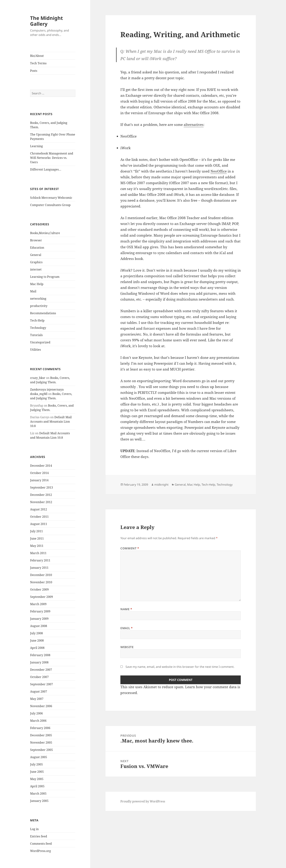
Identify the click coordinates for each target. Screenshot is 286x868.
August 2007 (39, 691)
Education (37, 248)
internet (36, 269)
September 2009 (41, 597)
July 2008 (36, 633)
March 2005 (38, 793)
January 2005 (39, 801)
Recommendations (43, 313)
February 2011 (40, 560)
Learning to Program (45, 277)
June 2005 (37, 772)
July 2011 (36, 531)
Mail (33, 291)
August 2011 (39, 524)
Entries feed (39, 836)
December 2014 (41, 466)
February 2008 (40, 655)
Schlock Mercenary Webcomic (51, 198)
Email (126, 628)
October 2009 (39, 589)
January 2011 (39, 568)
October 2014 (39, 473)
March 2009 (38, 604)
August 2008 (39, 626)
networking (38, 299)
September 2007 (41, 684)
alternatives (194, 125)
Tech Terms (38, 63)
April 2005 (37, 786)
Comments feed (41, 844)
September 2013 (41, 487)
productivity (39, 306)
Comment (130, 548)
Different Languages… (46, 169)
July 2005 (36, 764)
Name (126, 609)
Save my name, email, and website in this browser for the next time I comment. (180, 667)
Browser (36, 240)
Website (127, 647)
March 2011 (38, 553)
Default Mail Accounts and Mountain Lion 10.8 (51, 422)
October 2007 (39, 677)
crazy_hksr (38, 378)
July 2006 (36, 713)
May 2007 (37, 699)
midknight (161, 485)
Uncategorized (40, 342)
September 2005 (41, 750)
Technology (38, 328)
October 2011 (39, 517)
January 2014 (39, 480)
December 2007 (41, 670)
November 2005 (41, 742)
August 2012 (39, 509)
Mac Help (37, 284)
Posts (34, 71)
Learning (36, 146)
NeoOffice (219, 171)
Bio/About (37, 56)
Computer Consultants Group (50, 205)
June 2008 (37, 640)
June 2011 (37, 538)
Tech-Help (37, 320)
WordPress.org (40, 851)
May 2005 (37, 779)
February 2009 (40, 611)
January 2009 (39, 619)
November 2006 (41, 706)
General (36, 255)
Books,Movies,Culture (45, 233)
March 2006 (38, 721)
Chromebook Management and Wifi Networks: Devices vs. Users (52, 158)
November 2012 (41, 502)
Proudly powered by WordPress (143, 801)
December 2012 (41, 495)
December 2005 (41, 735)
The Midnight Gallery (47, 21)
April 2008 (37, 648)
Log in (34, 829)
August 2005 (39, 757)
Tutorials (36, 335)
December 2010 (41, 575)
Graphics (36, 262)
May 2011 (37, 546)
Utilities (35, 350)
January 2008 (39, 662)
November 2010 (41, 582)
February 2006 (40, 728)
